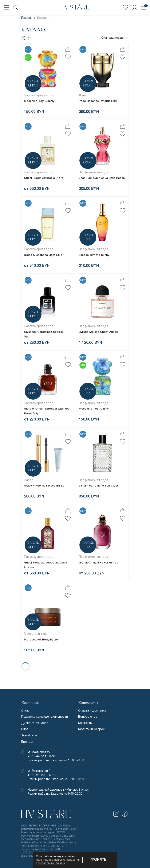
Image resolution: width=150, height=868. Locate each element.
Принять (98, 860)
